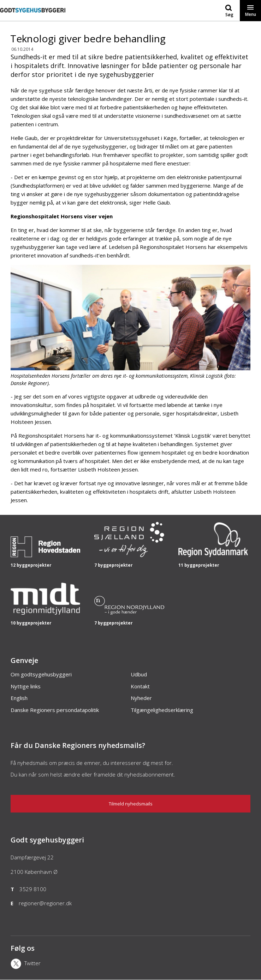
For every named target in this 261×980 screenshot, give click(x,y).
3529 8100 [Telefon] (33, 889)
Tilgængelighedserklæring (162, 710)
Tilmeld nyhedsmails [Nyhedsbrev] (131, 804)
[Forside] (33, 17)
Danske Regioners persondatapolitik (55, 710)
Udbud (139, 674)
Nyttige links (26, 686)
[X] (50, 964)
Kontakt (140, 686)
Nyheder (141, 698)
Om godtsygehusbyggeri (41, 674)
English (19, 698)
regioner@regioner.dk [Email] (45, 903)
